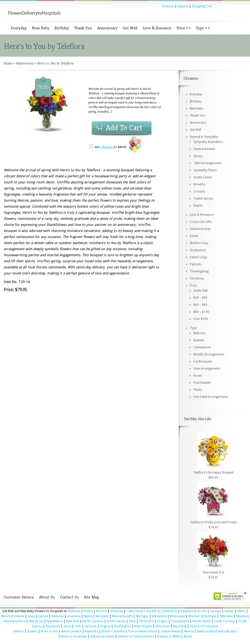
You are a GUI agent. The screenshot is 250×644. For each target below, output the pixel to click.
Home (8, 63)
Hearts (198, 206)
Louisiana (74, 616)
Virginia (105, 626)
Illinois (6, 616)
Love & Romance (157, 28)
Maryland (102, 616)
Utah (78, 626)
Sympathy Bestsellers (208, 142)
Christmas (197, 278)
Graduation (198, 250)
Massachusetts (122, 616)
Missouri (194, 616)
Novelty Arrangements (209, 354)
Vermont (90, 626)
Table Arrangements (207, 163)
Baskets (199, 340)
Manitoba (92, 631)
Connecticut (169, 611)
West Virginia (143, 626)
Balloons (200, 333)
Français (168, 6)
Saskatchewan (171, 631)
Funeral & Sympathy (204, 137)
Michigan (142, 616)
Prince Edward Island (143, 631)
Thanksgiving (199, 271)
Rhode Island (201, 621)
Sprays (198, 156)
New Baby (41, 28)
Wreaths (199, 184)
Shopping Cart (202, 6)
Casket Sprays (203, 199)
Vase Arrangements (207, 369)
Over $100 (201, 319)
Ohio (132, 621)
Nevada (241, 616)
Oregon (162, 621)
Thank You (83, 28)
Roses (198, 376)
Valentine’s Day (200, 229)
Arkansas (117, 611)
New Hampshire (14, 621)
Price (184, 28)
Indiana (19, 616)
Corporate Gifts (201, 222)
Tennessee (53, 626)
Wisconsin (163, 626)
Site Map (92, 597)
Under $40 (201, 291)
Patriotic (196, 264)
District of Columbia (204, 626)
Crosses (199, 191)
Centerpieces (202, 347)
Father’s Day (198, 257)
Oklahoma (146, 621)
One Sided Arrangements (211, 397)
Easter (194, 236)
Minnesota (159, 616)
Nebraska (226, 616)
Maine (88, 616)
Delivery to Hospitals (72, 636)
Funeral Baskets (204, 149)
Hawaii (229, 611)
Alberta (189, 631)
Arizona (101, 611)
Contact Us (69, 597)
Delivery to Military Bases (175, 636)
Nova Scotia (49, 631)
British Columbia (113, 631)
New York (73, 621)
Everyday (19, 28)
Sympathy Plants (205, 170)
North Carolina (93, 621)
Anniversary (107, 28)
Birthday (62, 28)
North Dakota (116, 621)
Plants (198, 390)
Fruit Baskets (202, 383)
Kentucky (58, 616)
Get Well (130, 28)
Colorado (150, 611)
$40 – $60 (200, 298)
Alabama (74, 611)
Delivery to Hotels (102, 636)
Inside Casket (203, 177)
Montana (210, 616)
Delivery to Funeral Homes (136, 636)
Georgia (215, 611)
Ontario (18, 631)
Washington (122, 626)
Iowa (31, 616)
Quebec (32, 631)
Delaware (187, 611)
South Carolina (224, 621)
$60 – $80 (200, 305)
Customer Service (19, 597)
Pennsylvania (180, 621)
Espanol (183, 6)
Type (203, 28)
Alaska (88, 611)
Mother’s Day (199, 243)
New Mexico (55, 621)
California (133, 611)
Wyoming (180, 626)
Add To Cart (124, 128)
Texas (67, 626)
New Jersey (36, 621)
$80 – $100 (201, 312)
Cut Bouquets (203, 361)
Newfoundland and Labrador (217, 631)
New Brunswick (71, 631)
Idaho (241, 611)
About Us (47, 597)
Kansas (43, 616)
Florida (202, 611)
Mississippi (177, 616)
